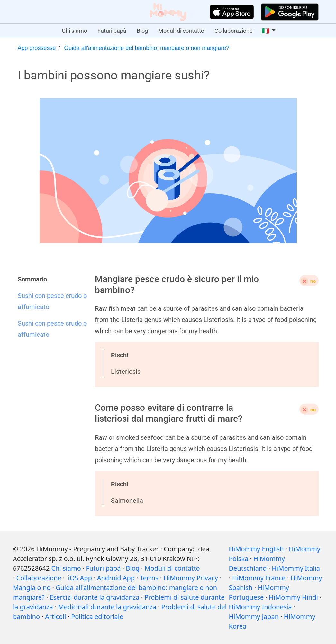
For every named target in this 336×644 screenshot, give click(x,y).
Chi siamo (74, 31)
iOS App (80, 578)
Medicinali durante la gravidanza (107, 607)
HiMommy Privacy (191, 578)
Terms (149, 578)
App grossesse (37, 48)
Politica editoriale (97, 616)
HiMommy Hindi (293, 597)
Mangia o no (32, 588)
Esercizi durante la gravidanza (95, 597)
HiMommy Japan (254, 616)
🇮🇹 (266, 31)
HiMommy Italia (296, 568)
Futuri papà (112, 31)
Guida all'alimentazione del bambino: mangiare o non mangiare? (147, 48)
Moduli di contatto (181, 31)
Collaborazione (234, 31)
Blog (142, 31)
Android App (116, 578)
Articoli (55, 616)
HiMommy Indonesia (260, 607)
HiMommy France (259, 578)
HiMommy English (256, 549)
